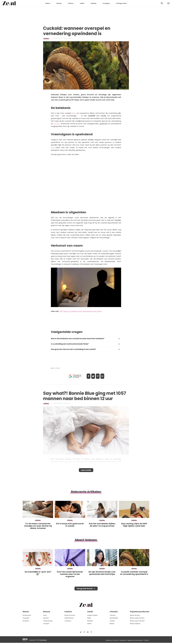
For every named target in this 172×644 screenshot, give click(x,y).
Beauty (59, 3)
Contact (146, 640)
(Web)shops (69, 618)
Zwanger (26, 618)
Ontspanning (48, 621)
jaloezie (57, 124)
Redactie (109, 640)
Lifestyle (94, 3)
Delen (86, 376)
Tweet (92, 376)
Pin (99, 376)
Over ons (116, 640)
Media (112, 624)
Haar (45, 615)
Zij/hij (89, 618)
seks (53, 147)
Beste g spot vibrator (137, 621)
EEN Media (43, 640)
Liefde (82, 3)
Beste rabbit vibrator (137, 618)
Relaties (90, 621)
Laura (70, 38)
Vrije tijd (112, 615)
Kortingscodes (121, 3)
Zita (69, 403)
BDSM (74, 113)
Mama (48, 3)
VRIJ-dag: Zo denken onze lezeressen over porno (81, 311)
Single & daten (92, 615)
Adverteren (123, 640)
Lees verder (86, 471)
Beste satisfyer (135, 624)
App (105, 376)
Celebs (112, 621)
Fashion (71, 3)
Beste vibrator (135, 615)
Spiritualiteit (114, 618)
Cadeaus (68, 621)
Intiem (46, 38)
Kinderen (26, 621)
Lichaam (46, 624)
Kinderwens (27, 615)
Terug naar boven (85, 591)
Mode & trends (70, 615)
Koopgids (106, 3)
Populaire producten (140, 612)
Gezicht (46, 618)
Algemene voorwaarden (135, 640)
